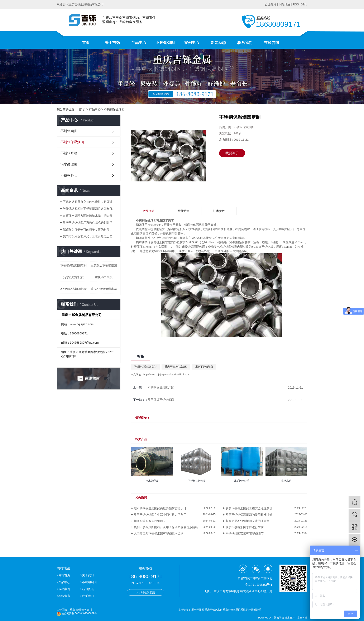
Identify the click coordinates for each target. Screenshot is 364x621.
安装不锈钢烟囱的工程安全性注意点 (249, 508)
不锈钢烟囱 (165, 43)
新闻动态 (218, 43)
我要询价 (232, 153)
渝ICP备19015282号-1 (258, 585)
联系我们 (245, 43)
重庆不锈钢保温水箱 (104, 289)
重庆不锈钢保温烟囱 (176, 367)
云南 (84, 610)
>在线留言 (63, 596)
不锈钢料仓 (69, 175)
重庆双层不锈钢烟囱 (104, 265)
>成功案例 (63, 589)
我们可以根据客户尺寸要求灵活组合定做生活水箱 (90, 236)
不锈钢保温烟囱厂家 (161, 387)
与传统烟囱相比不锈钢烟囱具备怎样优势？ (90, 209)
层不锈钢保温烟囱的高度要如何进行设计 (160, 508)
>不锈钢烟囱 (88, 582)
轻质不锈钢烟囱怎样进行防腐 (245, 527)
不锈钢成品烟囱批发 (73, 289)
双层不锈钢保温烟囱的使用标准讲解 (249, 515)
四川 (90, 610)
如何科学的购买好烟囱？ (150, 521)
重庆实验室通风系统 (234, 610)
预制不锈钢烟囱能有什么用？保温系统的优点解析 (166, 527)
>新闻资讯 (87, 589)
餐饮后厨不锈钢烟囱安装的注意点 (248, 521)
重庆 (72, 610)
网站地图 (285, 4)
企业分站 (270, 4)
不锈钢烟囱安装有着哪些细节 (245, 533)
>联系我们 (87, 596)
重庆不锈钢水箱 (214, 610)
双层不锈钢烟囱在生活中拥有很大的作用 (160, 515)
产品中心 (139, 43)
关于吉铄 (112, 43)
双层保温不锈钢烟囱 (161, 400)
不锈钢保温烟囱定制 (73, 265)
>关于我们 (87, 575)
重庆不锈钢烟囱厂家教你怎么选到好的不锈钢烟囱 (90, 223)
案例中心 (192, 43)
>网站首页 (64, 575)
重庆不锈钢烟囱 (204, 367)
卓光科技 (302, 618)
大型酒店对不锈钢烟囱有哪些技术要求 (159, 533)
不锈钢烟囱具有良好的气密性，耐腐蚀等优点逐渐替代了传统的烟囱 (90, 202)
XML (304, 4)
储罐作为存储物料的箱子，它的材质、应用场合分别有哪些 (90, 230)
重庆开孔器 (198, 610)
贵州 (78, 610)
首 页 (82, 109)
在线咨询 (271, 43)
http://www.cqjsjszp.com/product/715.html (166, 375)
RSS (296, 4)
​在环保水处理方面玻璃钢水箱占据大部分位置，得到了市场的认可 (90, 216)
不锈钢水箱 (69, 153)
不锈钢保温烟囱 (114, 109)
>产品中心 (63, 582)
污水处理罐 (69, 164)
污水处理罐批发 (73, 277)
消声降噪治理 (254, 610)
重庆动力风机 (104, 277)
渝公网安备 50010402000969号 (77, 613)
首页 (86, 43)
